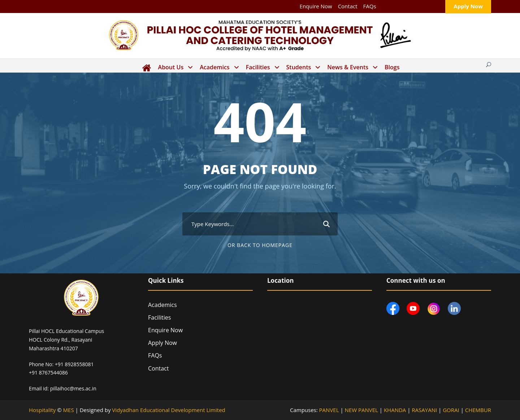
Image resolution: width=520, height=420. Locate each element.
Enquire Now (316, 6)
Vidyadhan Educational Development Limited (168, 410)
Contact (348, 6)
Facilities (258, 67)
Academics (214, 67)
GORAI (451, 410)
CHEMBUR (478, 410)
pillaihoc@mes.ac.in (73, 388)
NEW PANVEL (361, 410)
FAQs (370, 6)
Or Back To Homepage (260, 245)
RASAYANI (424, 410)
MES (69, 410)
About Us (171, 67)
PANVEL (329, 410)
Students (299, 67)
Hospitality (42, 410)
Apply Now (468, 6)
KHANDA (395, 410)
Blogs (392, 67)
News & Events (348, 67)
